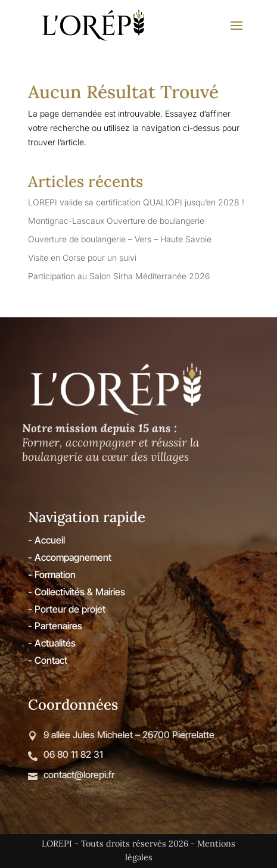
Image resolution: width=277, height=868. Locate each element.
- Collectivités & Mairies (77, 592)
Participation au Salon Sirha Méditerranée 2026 (119, 276)
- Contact (48, 660)
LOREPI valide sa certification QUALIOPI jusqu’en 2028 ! (136, 202)
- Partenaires (55, 626)
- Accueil (46, 540)
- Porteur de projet (67, 609)
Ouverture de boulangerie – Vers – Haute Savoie (120, 239)
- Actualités (52, 643)
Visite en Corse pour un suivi (82, 257)
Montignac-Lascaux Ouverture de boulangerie (116, 221)
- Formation (52, 574)
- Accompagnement (70, 557)
